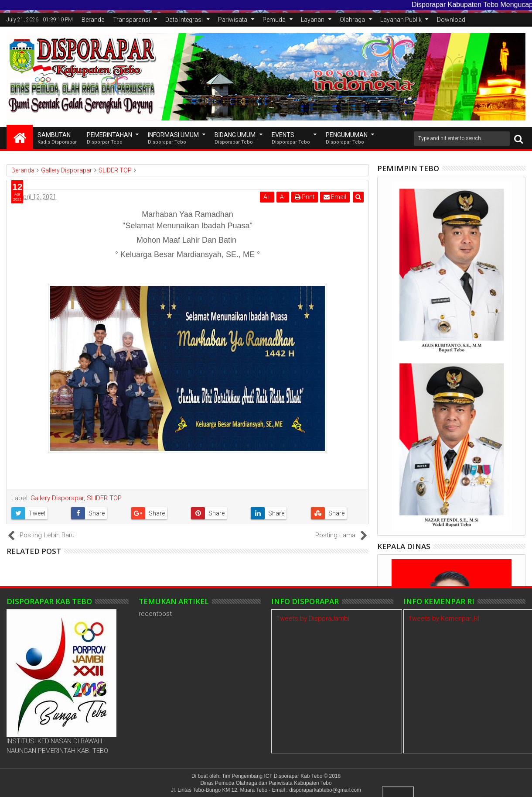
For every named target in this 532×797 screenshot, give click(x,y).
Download (451, 20)
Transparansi (131, 20)
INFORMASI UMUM (173, 139)
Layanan (313, 20)
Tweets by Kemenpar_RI (444, 618)
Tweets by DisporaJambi (313, 618)
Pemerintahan (109, 139)
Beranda (93, 20)
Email (335, 197)
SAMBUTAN (57, 139)
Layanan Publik (401, 20)
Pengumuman (347, 139)
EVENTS (291, 139)
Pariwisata (233, 20)
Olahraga (352, 20)
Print (305, 197)
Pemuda (274, 20)
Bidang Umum (235, 139)
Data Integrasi (184, 20)
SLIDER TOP (104, 498)
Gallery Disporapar (57, 498)
